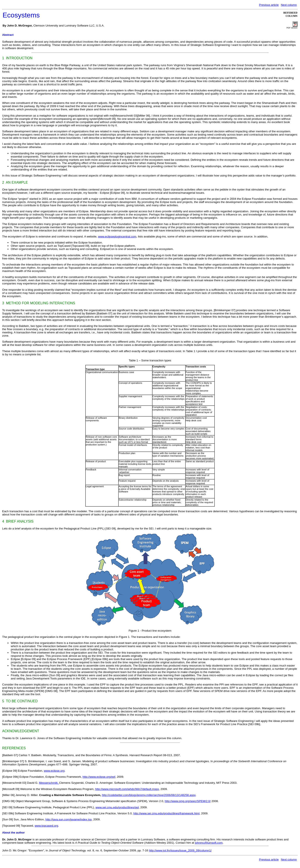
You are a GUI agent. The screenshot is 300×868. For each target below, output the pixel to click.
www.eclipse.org (54, 771)
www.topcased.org (46, 826)
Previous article (269, 5)
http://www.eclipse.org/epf (99, 777)
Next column (289, 5)
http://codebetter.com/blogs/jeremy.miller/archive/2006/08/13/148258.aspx (149, 795)
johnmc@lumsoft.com (209, 843)
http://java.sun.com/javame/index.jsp (69, 819)
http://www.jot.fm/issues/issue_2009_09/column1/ (180, 850)
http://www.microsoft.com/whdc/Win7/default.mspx (127, 789)
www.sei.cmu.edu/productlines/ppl (117, 807)
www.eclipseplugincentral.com (117, 237)
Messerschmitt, (49, 783)
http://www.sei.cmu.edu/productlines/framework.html (166, 813)
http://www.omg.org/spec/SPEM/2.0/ (188, 801)
